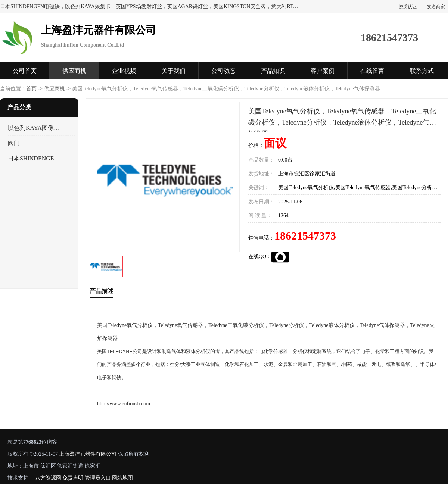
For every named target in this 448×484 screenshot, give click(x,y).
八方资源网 (48, 478)
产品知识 (273, 71)
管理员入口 (98, 478)
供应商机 (74, 71)
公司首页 (25, 71)
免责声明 (73, 478)
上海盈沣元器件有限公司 (88, 454)
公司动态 (223, 71)
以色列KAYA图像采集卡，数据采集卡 (35, 128)
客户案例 (323, 71)
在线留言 (372, 71)
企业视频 (124, 71)
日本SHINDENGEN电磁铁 (35, 158)
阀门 (14, 143)
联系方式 (422, 71)
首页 (31, 89)
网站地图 (122, 478)
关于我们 (174, 71)
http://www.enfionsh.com (124, 404)
